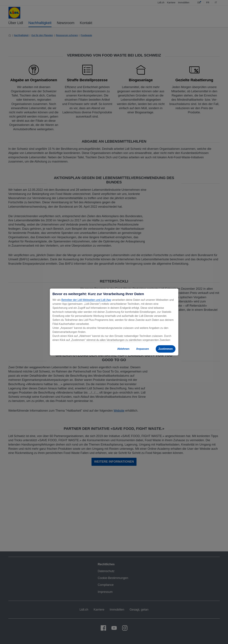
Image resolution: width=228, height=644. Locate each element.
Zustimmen (166, 349)
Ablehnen (123, 349)
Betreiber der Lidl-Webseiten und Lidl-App (86, 300)
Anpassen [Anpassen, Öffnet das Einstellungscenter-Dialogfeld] (143, 349)
